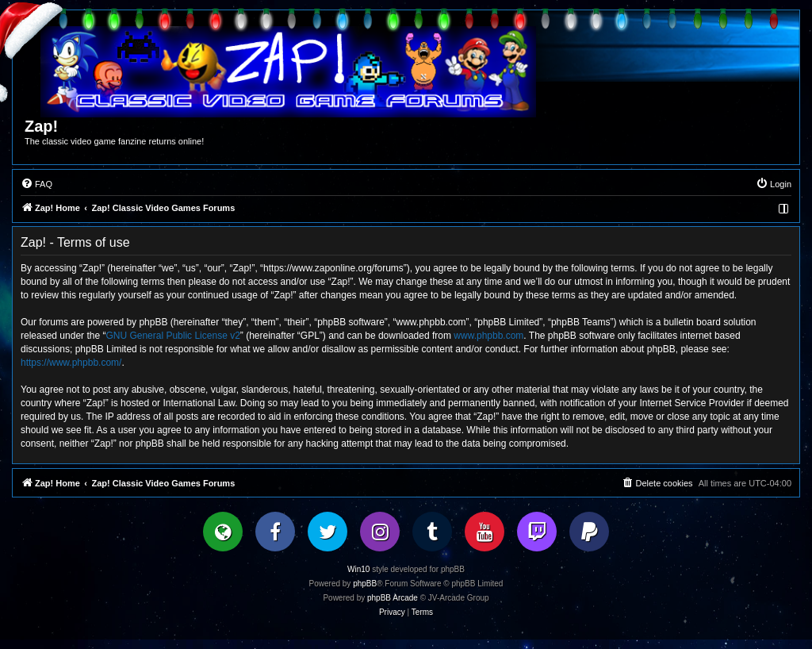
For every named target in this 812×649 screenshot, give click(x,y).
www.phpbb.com (488, 336)
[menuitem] (36, 184)
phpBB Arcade (393, 598)
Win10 (358, 569)
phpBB (365, 584)
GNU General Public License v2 (172, 336)
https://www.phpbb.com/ (71, 363)
